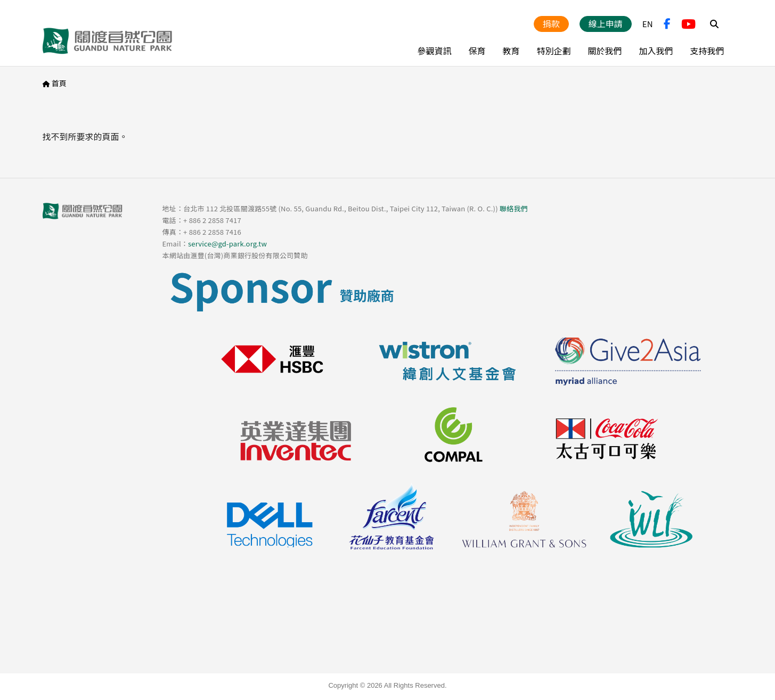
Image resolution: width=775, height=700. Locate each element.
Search (714, 24)
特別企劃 (553, 51)
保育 (477, 51)
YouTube (688, 24)
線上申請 (606, 23)
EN (648, 24)
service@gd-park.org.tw (227, 244)
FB (667, 24)
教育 (511, 51)
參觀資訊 (434, 51)
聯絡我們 (514, 208)
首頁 (59, 83)
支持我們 (707, 51)
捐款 (551, 23)
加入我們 (656, 51)
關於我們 (605, 51)
